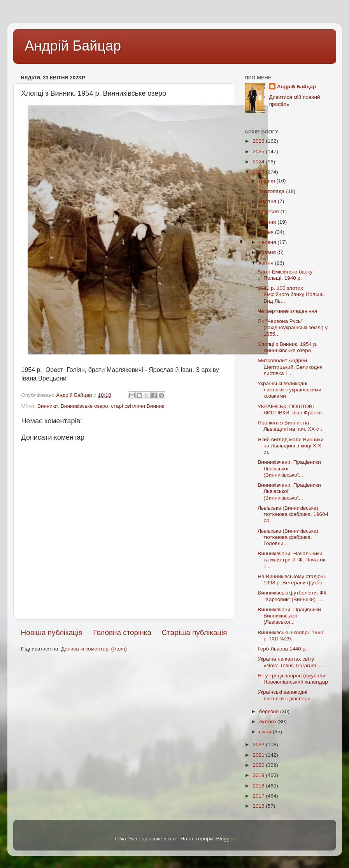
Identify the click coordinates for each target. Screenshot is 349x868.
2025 (259, 152)
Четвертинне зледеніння (287, 311)
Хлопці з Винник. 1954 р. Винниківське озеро (288, 347)
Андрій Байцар (73, 46)
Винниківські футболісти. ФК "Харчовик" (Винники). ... (292, 596)
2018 (259, 786)
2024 (259, 162)
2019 (259, 775)
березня (270, 711)
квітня (267, 263)
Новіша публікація (52, 632)
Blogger (225, 839)
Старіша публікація (195, 632)
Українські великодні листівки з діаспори (284, 695)
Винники (47, 406)
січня (266, 732)
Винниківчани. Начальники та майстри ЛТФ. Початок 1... (291, 560)
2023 (259, 172)
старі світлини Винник (137, 406)
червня (268, 242)
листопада (273, 191)
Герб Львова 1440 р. (282, 649)
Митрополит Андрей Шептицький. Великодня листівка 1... (290, 367)
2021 (259, 755)
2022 (259, 744)
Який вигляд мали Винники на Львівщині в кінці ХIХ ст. (290, 446)
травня (268, 252)
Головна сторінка (122, 632)
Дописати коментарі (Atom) (94, 649)
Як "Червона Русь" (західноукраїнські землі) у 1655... (293, 327)
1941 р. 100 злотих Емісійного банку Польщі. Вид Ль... (291, 294)
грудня (268, 181)
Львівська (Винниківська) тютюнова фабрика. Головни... (288, 537)
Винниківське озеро (84, 406)
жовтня (268, 201)
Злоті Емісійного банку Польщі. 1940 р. (285, 275)
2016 (259, 806)
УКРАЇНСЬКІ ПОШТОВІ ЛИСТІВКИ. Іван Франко (290, 409)
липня (267, 232)
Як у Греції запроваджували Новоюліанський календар (293, 679)
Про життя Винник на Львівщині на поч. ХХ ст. (290, 426)
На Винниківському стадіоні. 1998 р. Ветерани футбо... (292, 580)
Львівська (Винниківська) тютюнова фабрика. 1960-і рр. (293, 514)
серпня (268, 222)
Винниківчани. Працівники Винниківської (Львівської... (289, 616)
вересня (270, 211)
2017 (259, 796)
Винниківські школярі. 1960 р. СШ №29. (290, 636)
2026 (259, 141)
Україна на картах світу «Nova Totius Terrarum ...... (292, 662)
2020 (259, 765)
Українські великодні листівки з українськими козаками (289, 390)
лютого (268, 722)
